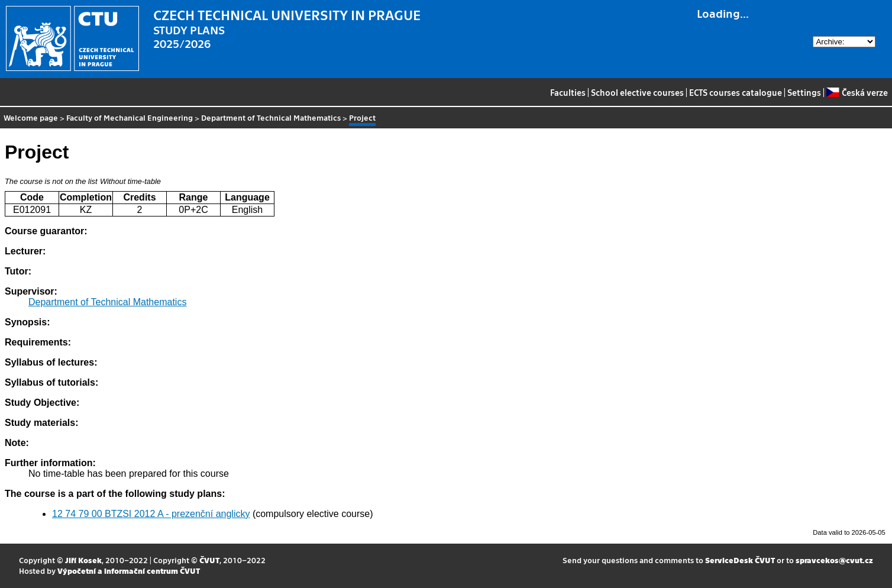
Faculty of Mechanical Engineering (130, 117)
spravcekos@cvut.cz (834, 560)
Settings (804, 92)
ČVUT (209, 560)
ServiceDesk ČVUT (740, 560)
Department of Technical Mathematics (271, 117)
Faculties (568, 92)
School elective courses (637, 92)
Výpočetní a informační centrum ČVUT (129, 571)
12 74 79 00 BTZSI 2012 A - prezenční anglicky (151, 514)
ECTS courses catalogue (736, 92)
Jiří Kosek (83, 560)
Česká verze (857, 92)
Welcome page (31, 117)
